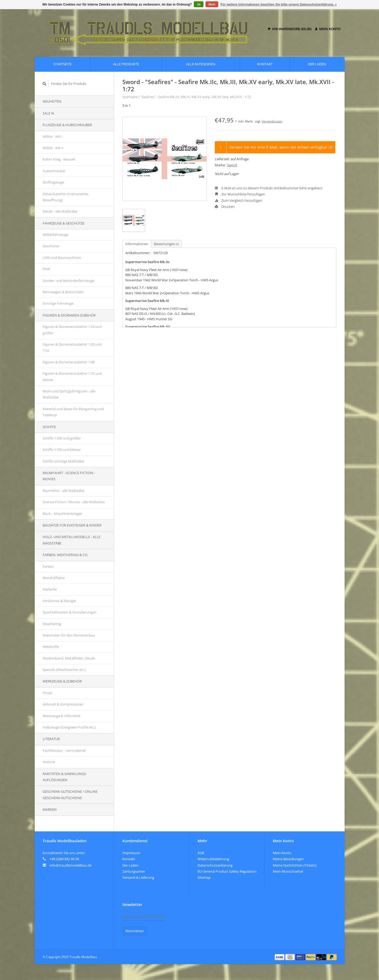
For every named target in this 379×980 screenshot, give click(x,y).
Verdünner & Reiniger (59, 601)
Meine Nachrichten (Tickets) (295, 865)
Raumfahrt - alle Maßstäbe (63, 491)
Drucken (225, 207)
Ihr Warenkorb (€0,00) (290, 29)
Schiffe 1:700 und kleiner (62, 450)
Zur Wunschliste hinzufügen (240, 194)
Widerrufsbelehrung (213, 859)
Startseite (62, 64)
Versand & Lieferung (138, 877)
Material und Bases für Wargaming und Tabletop (73, 412)
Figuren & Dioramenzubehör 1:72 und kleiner (72, 376)
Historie (49, 762)
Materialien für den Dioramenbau (69, 635)
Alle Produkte (126, 64)
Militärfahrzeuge (55, 235)
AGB (201, 853)
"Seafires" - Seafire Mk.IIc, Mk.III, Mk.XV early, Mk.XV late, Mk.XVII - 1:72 (196, 97)
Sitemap (204, 877)
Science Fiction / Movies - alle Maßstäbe (74, 502)
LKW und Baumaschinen (62, 258)
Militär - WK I (53, 136)
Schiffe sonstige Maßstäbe (63, 461)
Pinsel (47, 693)
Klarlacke (50, 589)
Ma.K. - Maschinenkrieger (62, 514)
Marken (50, 809)
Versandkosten (272, 121)
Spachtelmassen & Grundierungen (70, 612)
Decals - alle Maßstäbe (60, 211)
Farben (48, 566)
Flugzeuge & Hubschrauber (67, 125)
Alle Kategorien (201, 64)
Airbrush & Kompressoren (63, 704)
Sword (232, 165)
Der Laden (317, 64)
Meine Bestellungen (288, 859)
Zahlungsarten (134, 871)
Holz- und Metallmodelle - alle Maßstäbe (72, 540)
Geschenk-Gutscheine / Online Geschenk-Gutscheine (70, 794)
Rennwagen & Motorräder (63, 292)
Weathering (52, 624)
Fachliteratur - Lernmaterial (64, 750)
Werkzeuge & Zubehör (62, 681)
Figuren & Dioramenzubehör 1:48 (69, 362)
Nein (212, 4)
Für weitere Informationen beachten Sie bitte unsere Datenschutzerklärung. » (279, 4)
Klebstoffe (51, 647)
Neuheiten (52, 101)
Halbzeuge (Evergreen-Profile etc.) (69, 727)
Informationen (137, 244)
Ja (199, 4)
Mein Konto (328, 29)
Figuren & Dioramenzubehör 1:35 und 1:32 (72, 347)
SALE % (48, 113)
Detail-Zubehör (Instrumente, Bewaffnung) (66, 197)
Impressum (131, 853)
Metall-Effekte (54, 578)
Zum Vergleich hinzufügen (238, 200)
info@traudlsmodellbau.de (71, 865)
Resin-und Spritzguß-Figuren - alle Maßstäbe (69, 394)
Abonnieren (135, 931)
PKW (46, 269)
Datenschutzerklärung (215, 865)
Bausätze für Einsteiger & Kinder (72, 525)
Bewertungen (166, 244)
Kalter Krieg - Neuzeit (59, 159)
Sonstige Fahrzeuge (58, 303)
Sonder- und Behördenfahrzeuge (68, 281)
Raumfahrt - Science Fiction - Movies (69, 476)
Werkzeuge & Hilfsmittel (61, 716)
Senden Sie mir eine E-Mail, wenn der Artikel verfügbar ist (281, 147)
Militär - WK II (53, 148)
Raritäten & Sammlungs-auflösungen (65, 777)
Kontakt (265, 64)
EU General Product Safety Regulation (227, 871)
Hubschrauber (54, 171)
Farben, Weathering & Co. (65, 555)
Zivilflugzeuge (53, 182)
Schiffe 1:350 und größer (62, 438)
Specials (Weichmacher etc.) (64, 670)
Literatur (51, 739)
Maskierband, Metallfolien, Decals (69, 658)
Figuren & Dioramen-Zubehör (69, 315)
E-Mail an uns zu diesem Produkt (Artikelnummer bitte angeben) (269, 188)
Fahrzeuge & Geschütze (64, 223)
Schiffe (49, 427)
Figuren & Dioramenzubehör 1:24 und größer (72, 330)
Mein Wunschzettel (288, 871)
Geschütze (51, 246)
